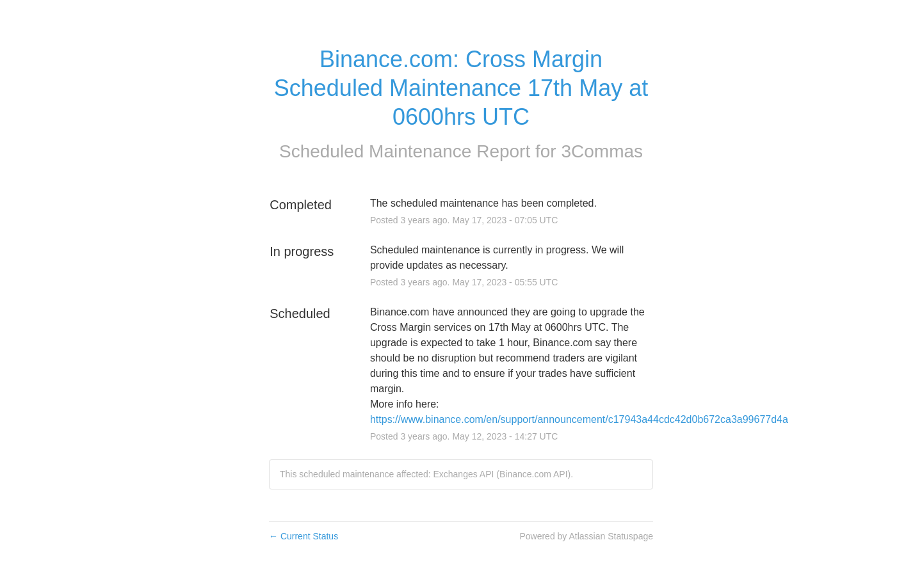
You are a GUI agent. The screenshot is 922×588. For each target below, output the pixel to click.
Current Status (303, 536)
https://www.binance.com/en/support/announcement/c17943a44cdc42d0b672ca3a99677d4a (579, 419)
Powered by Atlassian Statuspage (586, 536)
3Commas (602, 151)
